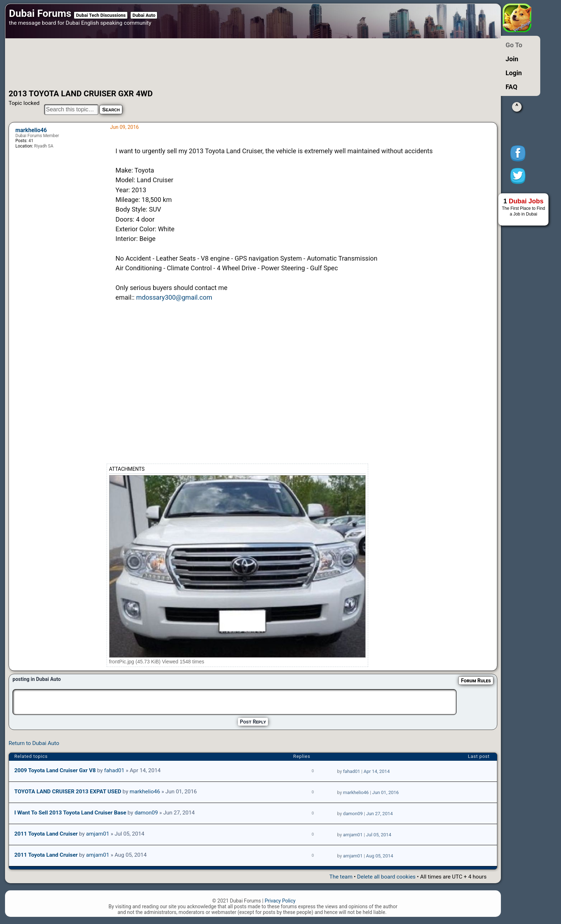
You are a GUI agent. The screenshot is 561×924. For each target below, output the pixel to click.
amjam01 (98, 834)
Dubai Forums (40, 13)
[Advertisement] (229, 64)
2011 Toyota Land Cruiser (46, 834)
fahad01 (114, 770)
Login (514, 73)
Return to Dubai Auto (34, 743)
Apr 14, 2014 (377, 771)
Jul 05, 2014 (379, 835)
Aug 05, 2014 (380, 856)
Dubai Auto (144, 15)
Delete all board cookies (386, 877)
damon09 (146, 813)
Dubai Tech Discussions (101, 15)
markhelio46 (31, 130)
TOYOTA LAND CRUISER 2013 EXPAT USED (68, 792)
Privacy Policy (280, 901)
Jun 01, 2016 (385, 792)
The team (341, 877)
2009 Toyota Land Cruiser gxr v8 (55, 770)
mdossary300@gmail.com (174, 297)
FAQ (511, 87)
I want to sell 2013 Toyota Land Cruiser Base (70, 813)
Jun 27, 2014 (379, 814)
